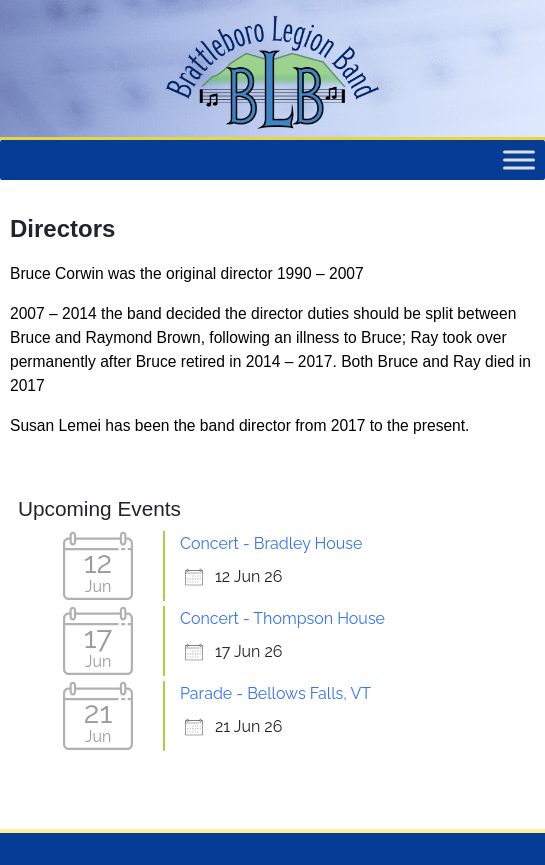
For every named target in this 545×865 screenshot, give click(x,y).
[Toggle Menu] (519, 159)
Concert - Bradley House (271, 543)
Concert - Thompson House (282, 618)
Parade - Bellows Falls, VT (275, 693)
